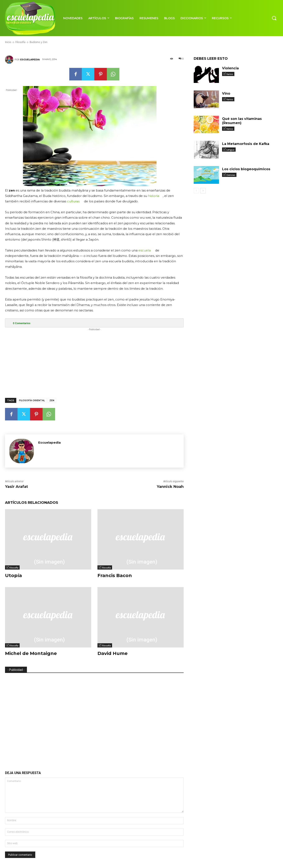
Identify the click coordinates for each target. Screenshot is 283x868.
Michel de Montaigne (31, 653)
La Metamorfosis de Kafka (246, 144)
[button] (274, 18)
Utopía (13, 575)
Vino (226, 93)
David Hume (112, 653)
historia (154, 196)
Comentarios (22, 323)
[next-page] (203, 191)
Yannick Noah (170, 487)
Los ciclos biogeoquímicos (246, 169)
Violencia (230, 68)
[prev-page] (196, 191)
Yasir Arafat (16, 487)
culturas (73, 201)
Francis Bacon (115, 575)
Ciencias (231, 175)
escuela (145, 250)
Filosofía (14, 568)
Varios (230, 74)
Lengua (230, 150)
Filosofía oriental (32, 400)
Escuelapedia (30, 60)
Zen (52, 400)
